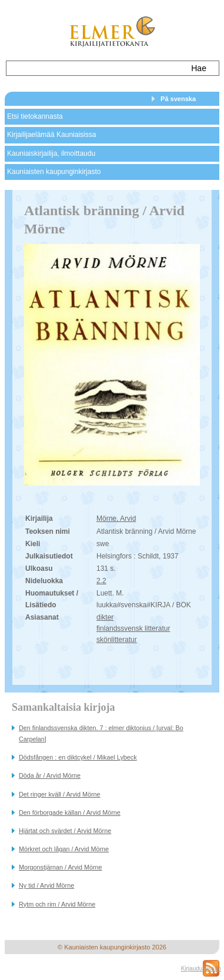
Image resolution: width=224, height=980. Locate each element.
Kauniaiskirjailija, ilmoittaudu (51, 153)
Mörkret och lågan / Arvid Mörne (64, 849)
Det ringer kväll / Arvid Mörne (60, 794)
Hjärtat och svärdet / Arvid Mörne (65, 831)
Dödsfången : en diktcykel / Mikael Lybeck (78, 757)
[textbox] (95, 68)
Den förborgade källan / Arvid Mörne (70, 812)
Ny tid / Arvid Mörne (46, 885)
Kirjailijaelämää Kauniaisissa (51, 135)
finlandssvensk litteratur (133, 628)
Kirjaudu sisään (201, 969)
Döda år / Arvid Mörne (50, 775)
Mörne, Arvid (116, 519)
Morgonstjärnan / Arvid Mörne (61, 867)
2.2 (101, 581)
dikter (105, 617)
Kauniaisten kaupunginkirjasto (54, 172)
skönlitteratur (117, 640)
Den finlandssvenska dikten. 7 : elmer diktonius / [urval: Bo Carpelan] (101, 733)
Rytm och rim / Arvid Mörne (57, 904)
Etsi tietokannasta (35, 116)
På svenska (178, 99)
